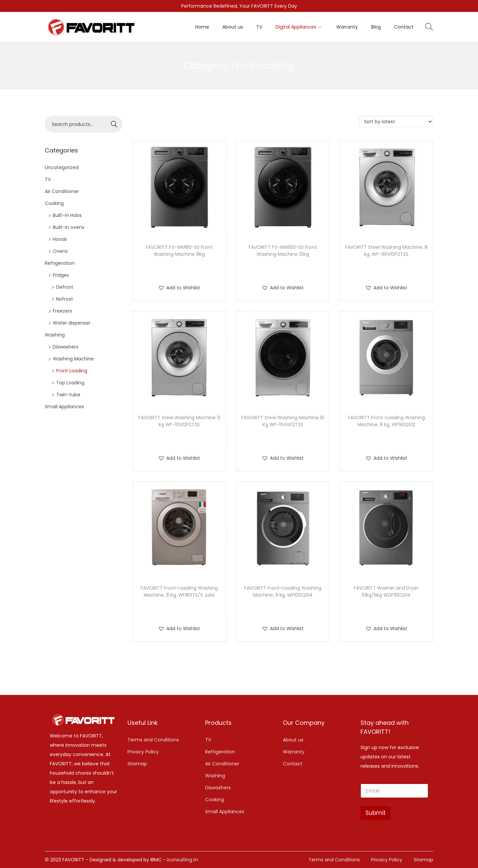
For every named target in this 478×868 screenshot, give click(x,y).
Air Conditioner (62, 191)
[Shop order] (396, 122)
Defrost (65, 287)
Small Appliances (64, 407)
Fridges (61, 275)
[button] (179, 288)
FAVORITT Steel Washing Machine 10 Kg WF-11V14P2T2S (283, 421)
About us (293, 740)
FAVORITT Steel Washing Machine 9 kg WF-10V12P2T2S (179, 421)
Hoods (60, 239)
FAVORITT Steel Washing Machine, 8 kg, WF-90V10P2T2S (386, 251)
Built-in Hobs (67, 215)
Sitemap (137, 764)
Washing (55, 335)
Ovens (60, 251)
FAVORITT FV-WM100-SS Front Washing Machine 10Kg (283, 251)
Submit (376, 813)
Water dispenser (72, 323)
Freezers (62, 311)
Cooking (54, 203)
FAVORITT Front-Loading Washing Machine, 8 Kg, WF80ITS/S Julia (179, 591)
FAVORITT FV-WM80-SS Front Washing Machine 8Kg (179, 251)
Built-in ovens (69, 227)
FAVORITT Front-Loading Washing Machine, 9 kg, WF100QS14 (283, 591)
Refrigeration (60, 263)
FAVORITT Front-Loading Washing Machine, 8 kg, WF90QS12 (386, 421)
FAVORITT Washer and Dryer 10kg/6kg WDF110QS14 (386, 591)
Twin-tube (68, 395)
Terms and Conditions (153, 740)
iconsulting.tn (183, 860)
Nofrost (65, 299)
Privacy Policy (143, 752)
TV (48, 179)
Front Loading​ (72, 371)
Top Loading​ (70, 383)
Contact (293, 764)
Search (114, 124)
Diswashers (66, 347)
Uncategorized (62, 167)
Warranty (294, 752)
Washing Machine (73, 359)
